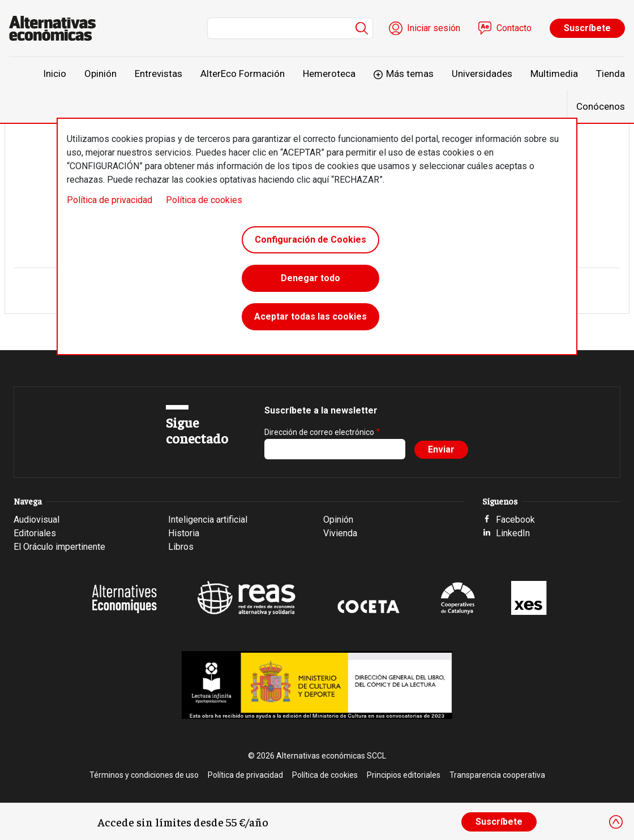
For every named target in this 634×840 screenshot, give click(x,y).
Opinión (100, 74)
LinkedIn (513, 533)
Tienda (611, 74)
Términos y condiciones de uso (144, 775)
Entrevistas (158, 74)
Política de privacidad (110, 200)
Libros (181, 547)
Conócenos (601, 106)
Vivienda (340, 533)
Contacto (514, 28)
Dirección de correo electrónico (319, 432)
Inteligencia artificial (208, 520)
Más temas (410, 74)
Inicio (55, 74)
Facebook (515, 520)
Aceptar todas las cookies (310, 316)
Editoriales (35, 533)
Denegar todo (310, 278)
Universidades (482, 74)
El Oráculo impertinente (59, 547)
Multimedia (554, 74)
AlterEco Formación (243, 74)
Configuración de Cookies (310, 240)
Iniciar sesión (434, 28)
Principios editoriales (404, 775)
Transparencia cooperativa (497, 775)
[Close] (616, 822)
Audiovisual (37, 520)
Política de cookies (204, 200)
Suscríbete (587, 28)
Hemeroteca (329, 74)
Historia (184, 533)
